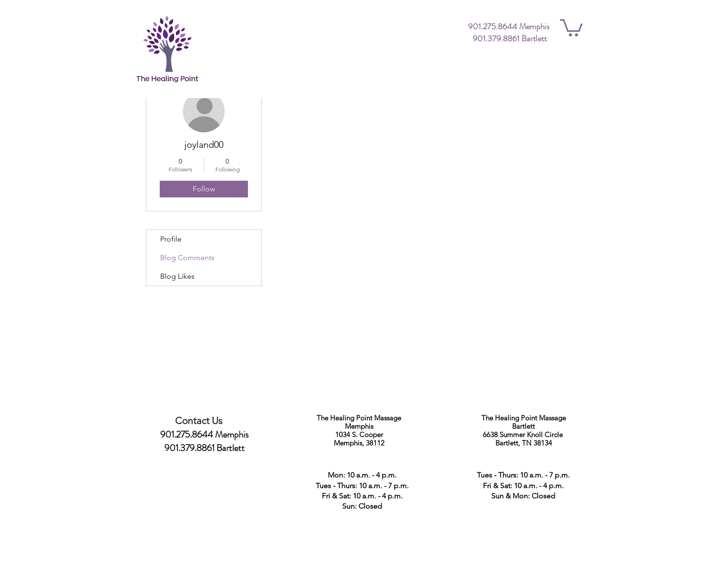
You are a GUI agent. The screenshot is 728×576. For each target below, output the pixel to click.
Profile (171, 239)
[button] (571, 27)
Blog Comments (187, 258)
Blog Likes (177, 276)
